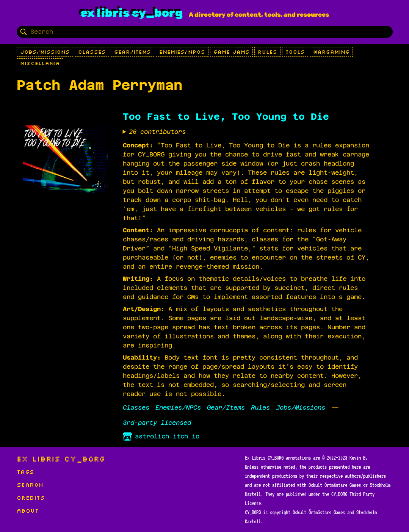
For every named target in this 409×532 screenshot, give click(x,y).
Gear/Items (132, 52)
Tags (25, 472)
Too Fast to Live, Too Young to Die (226, 117)
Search (30, 485)
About (28, 510)
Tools (295, 52)
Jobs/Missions (45, 52)
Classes (92, 52)
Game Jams (231, 52)
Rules (267, 52)
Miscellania (40, 63)
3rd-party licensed (157, 423)
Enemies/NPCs (182, 52)
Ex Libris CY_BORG (132, 13)
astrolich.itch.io (161, 437)
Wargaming (331, 52)
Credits (31, 498)
